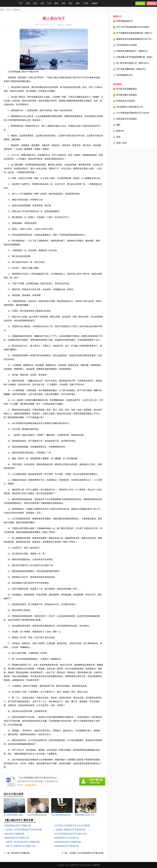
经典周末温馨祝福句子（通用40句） (133, 51)
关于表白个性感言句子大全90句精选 (72, 825)
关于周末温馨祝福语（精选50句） (132, 69)
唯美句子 (120, 131)
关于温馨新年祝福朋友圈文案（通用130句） (136, 33)
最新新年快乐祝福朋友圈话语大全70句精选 (136, 39)
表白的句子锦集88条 (15, 834)
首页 (2, 10)
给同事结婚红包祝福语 (127, 95)
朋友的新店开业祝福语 (127, 119)
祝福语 (95, 3)
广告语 (86, 3)
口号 (49, 3)
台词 (42, 3)
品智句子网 (74, 865)
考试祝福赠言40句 (125, 75)
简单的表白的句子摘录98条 (68, 842)
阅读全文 (60, 25)
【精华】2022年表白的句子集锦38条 (22, 842)
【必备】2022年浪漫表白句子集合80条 (23, 830)
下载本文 (69, 25)
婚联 (118, 125)
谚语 (118, 137)
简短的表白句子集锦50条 (67, 846)
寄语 (71, 3)
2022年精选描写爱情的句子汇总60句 (133, 113)
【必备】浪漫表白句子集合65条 (70, 830)
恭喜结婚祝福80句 (125, 21)
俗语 (78, 3)
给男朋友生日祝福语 (126, 101)
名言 (28, 3)
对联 (63, 3)
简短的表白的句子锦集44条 (18, 825)
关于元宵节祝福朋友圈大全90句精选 (133, 27)
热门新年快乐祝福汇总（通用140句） (133, 63)
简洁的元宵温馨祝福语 (127, 89)
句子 (21, 3)
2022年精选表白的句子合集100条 (71, 834)
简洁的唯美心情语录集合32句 (130, 107)
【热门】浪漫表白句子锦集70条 (20, 846)
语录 (35, 3)
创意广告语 (121, 143)
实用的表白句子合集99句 (67, 838)
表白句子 (17, 10)
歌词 (56, 3)
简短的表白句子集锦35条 (17, 838)
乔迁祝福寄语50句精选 (127, 45)
